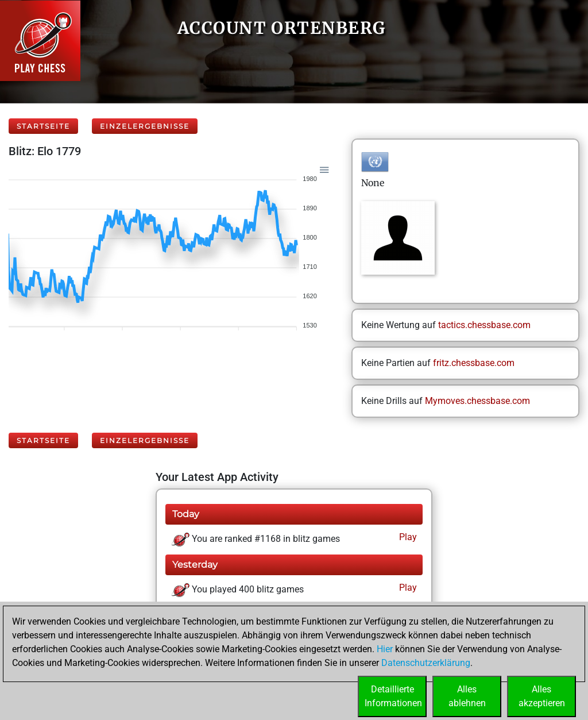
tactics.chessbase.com (484, 325)
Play (407, 537)
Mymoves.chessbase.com (477, 401)
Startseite (43, 126)
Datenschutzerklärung (426, 663)
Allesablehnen (467, 696)
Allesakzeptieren (542, 696)
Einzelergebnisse (145, 126)
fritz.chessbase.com (474, 363)
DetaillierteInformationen (393, 696)
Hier (385, 649)
